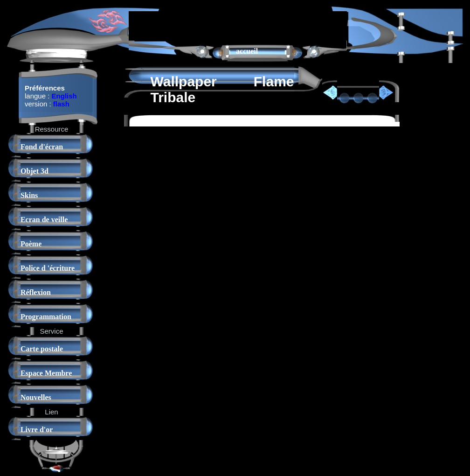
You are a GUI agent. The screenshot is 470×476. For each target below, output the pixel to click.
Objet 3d (35, 171)
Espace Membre (46, 373)
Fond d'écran (42, 147)
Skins (29, 195)
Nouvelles (36, 397)
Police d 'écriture (48, 268)
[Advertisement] (238, 25)
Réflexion (36, 292)
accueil (247, 51)
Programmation (46, 317)
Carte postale (42, 349)
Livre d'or (37, 430)
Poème (31, 244)
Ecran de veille (44, 220)
